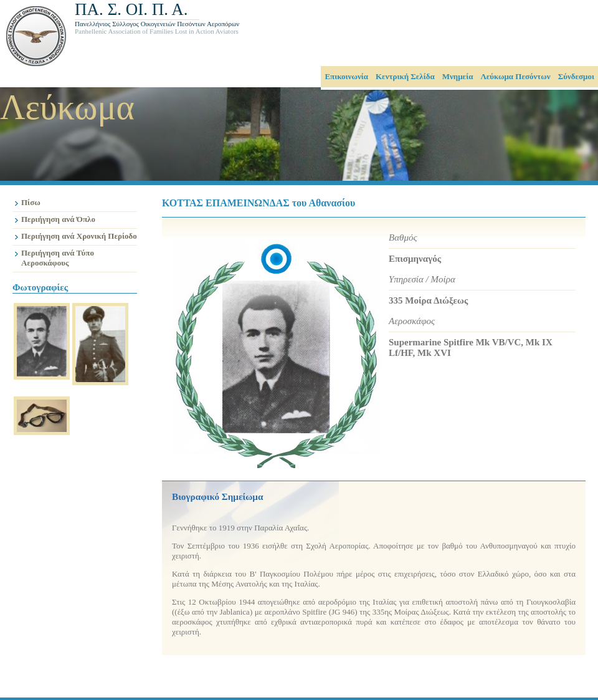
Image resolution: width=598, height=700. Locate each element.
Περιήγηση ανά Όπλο (58, 219)
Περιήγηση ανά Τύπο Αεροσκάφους (58, 258)
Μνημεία (458, 76)
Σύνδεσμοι (576, 76)
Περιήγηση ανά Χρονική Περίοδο (79, 236)
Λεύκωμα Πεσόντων (515, 76)
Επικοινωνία (346, 76)
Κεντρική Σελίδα (405, 76)
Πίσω (31, 202)
